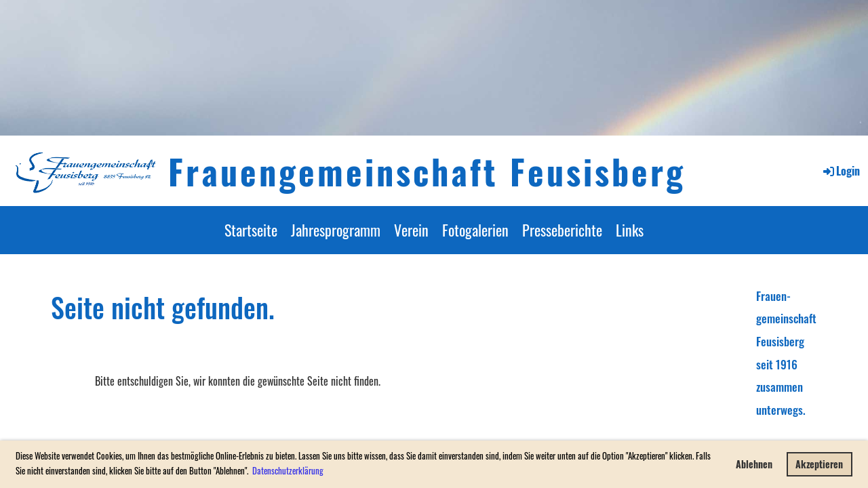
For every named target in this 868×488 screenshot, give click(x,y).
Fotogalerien (475, 230)
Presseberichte (562, 230)
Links (630, 230)
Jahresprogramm (336, 230)
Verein (411, 230)
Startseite (251, 230)
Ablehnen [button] (754, 464)
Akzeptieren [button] (819, 464)
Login (841, 171)
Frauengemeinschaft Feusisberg (427, 171)
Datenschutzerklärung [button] (288, 470)
